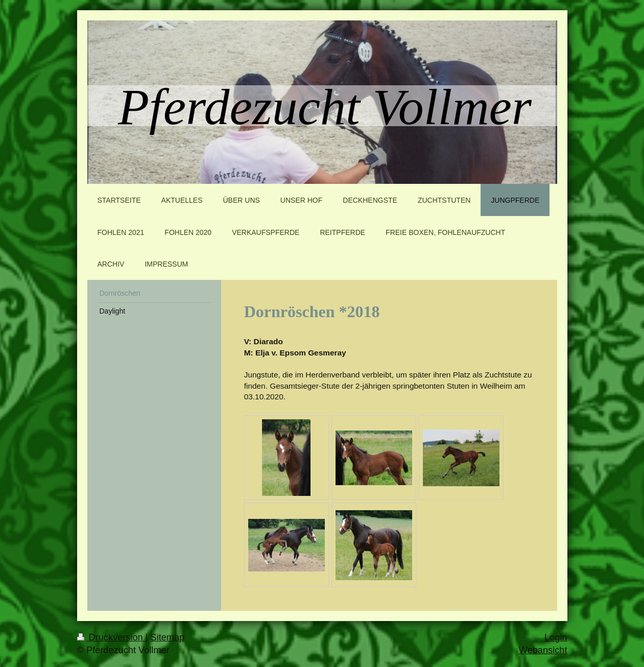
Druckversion (111, 637)
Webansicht (543, 650)
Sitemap (168, 637)
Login (556, 637)
